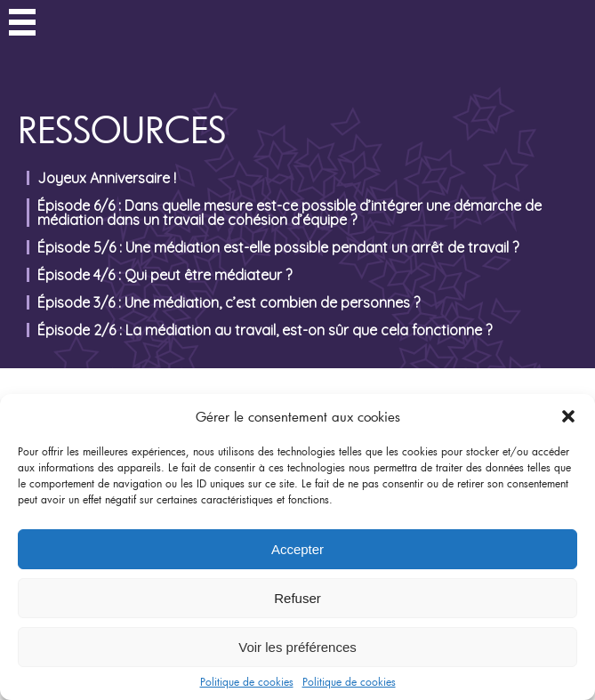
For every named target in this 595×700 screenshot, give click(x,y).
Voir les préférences (297, 647)
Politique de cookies (247, 681)
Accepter (297, 549)
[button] (568, 416)
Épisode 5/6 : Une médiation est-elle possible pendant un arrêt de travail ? (278, 247)
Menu (22, 25)
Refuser (297, 598)
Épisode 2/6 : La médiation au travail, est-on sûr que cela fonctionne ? (265, 330)
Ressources (122, 129)
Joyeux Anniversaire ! (107, 178)
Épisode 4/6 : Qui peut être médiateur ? (165, 275)
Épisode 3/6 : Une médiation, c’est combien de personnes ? (229, 302)
